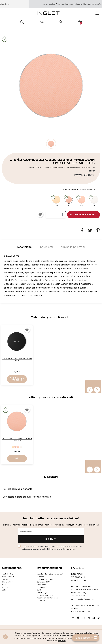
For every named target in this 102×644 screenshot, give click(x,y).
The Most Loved (9, 582)
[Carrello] (80, 22)
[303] (69, 201)
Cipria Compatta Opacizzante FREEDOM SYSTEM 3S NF (17, 440)
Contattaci (41, 600)
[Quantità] (56, 215)
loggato (19, 497)
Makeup (5, 587)
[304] (81, 201)
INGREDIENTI (46, 247)
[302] (56, 201)
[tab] (51, 276)
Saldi (4, 584)
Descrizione (24, 247)
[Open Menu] (97, 13)
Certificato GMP (43, 582)
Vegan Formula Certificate (47, 598)
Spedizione (41, 584)
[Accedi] (61, 22)
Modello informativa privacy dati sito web (50, 575)
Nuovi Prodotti (8, 576)
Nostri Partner (8, 574)
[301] (94, 201)
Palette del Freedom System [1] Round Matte (17, 359)
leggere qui (62, 641)
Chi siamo (41, 587)
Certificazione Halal (45, 595)
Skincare (6, 579)
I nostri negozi (43, 592)
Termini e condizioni (45, 579)
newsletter (71, 549)
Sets (4, 590)
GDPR (39, 590)
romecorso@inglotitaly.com (83, 599)
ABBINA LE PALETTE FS (73, 247)
